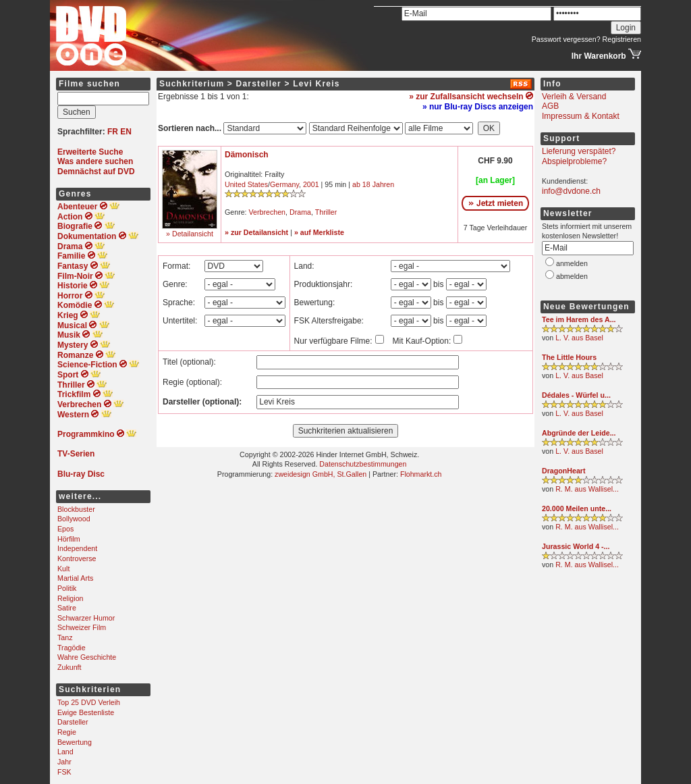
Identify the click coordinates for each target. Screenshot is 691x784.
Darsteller (73, 722)
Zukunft (70, 667)
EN (126, 132)
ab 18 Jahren (373, 184)
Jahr (64, 762)
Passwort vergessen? (566, 39)
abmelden (572, 276)
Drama (300, 212)
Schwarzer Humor (86, 618)
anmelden (572, 263)
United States (246, 184)
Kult (63, 569)
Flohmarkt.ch (421, 474)
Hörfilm (69, 539)
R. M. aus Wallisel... (587, 489)
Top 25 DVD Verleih (89, 702)
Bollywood (74, 519)
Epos (65, 529)
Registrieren (622, 39)
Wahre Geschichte (87, 657)
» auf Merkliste (319, 232)
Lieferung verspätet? (579, 151)
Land (65, 752)
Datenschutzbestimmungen (363, 464)
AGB (550, 106)
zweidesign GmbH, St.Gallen (321, 474)
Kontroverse (77, 558)
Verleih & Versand (574, 97)
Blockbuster (76, 509)
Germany (284, 184)
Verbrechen (268, 212)
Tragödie (72, 648)
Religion (71, 598)
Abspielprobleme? (574, 161)
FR (113, 132)
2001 (311, 184)
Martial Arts (75, 578)
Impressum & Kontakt (581, 116)
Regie (67, 732)
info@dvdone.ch (571, 191)
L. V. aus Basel (579, 338)
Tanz (65, 637)
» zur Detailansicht (256, 232)
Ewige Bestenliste (86, 712)
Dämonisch (247, 155)
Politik (67, 588)
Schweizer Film (82, 627)
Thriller (326, 212)
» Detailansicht (190, 234)
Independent (77, 548)
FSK (64, 772)
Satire (67, 608)
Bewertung (75, 742)
